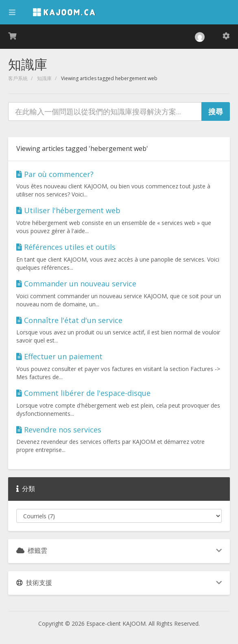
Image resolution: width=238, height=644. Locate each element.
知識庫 (44, 78)
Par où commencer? (55, 174)
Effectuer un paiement (59, 356)
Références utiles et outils (66, 247)
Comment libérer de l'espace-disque (83, 393)
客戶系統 (18, 78)
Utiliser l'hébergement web (68, 210)
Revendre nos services (59, 430)
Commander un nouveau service (76, 284)
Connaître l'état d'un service (69, 320)
